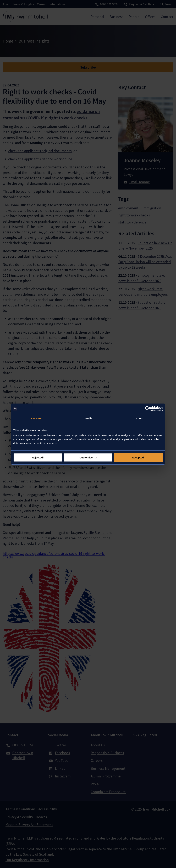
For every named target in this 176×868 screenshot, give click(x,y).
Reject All (38, 457)
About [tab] (140, 418)
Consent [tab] (37, 418)
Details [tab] (88, 418)
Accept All (138, 457)
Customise (88, 457)
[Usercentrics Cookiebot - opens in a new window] (148, 409)
